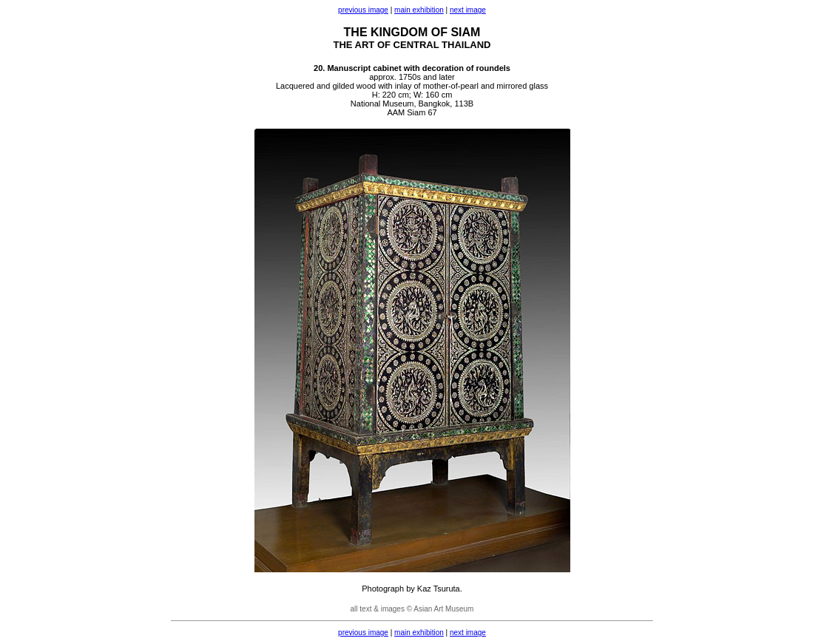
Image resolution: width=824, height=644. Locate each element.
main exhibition (419, 10)
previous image (363, 10)
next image (468, 10)
